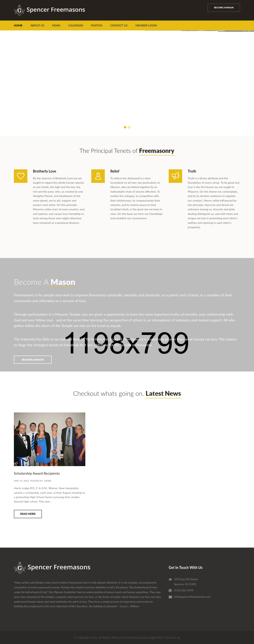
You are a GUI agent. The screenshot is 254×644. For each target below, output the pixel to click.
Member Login (146, 25)
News (56, 25)
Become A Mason (224, 8)
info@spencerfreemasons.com (192, 597)
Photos (97, 25)
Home (18, 25)
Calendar (76, 25)
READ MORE (28, 518)
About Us (37, 25)
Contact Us (119, 25)
